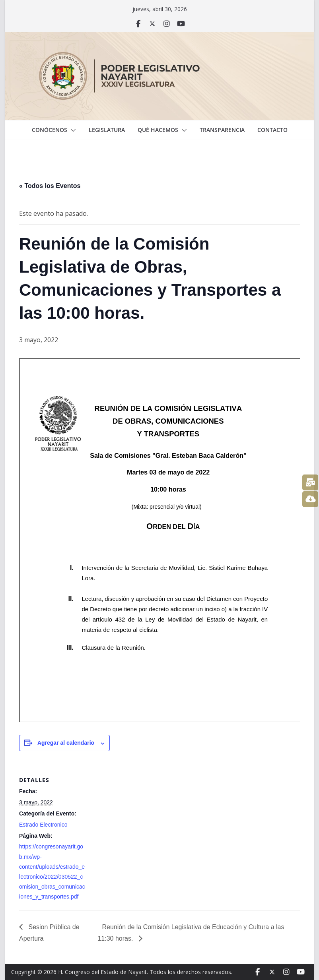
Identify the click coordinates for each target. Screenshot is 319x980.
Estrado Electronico (43, 825)
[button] (72, 130)
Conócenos (50, 130)
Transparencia (222, 130)
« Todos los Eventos (50, 186)
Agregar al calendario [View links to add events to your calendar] (66, 743)
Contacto (272, 130)
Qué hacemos (158, 130)
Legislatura (107, 130)
